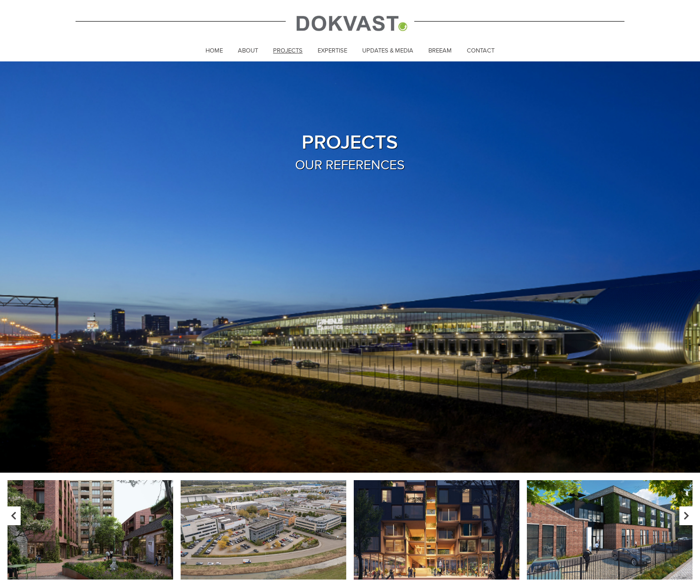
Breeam (440, 51)
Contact (481, 51)
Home (214, 51)
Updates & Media (388, 51)
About (248, 51)
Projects (288, 51)
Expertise (332, 51)
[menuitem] (214, 52)
